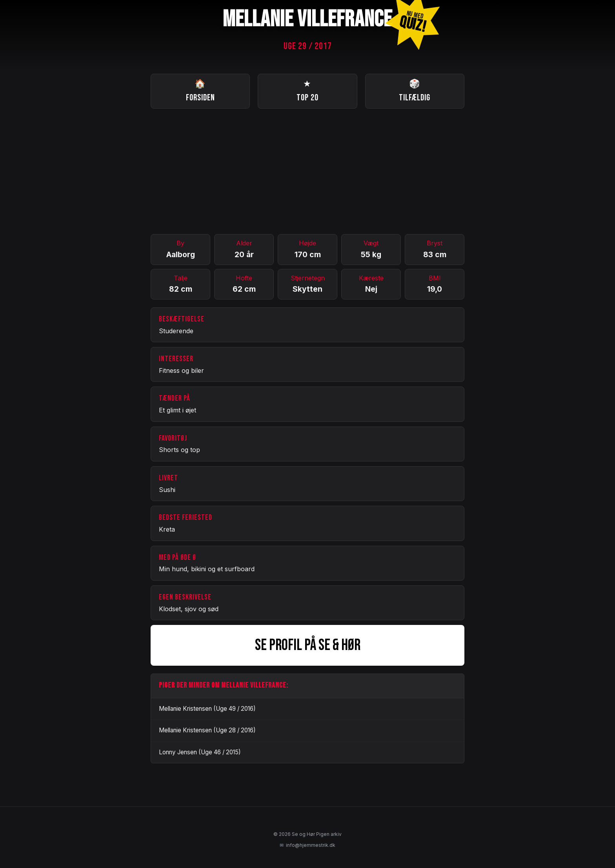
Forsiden (200, 90)
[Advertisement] (307, 171)
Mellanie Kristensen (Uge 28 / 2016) (207, 730)
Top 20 (307, 90)
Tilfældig (415, 90)
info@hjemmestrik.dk (307, 845)
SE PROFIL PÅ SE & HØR (308, 645)
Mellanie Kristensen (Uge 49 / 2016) (207, 709)
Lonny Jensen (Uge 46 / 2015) (200, 752)
